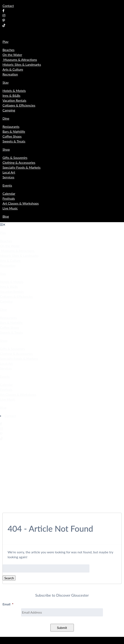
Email (8, 604)
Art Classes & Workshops (21, 203)
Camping (9, 110)
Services (8, 177)
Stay (6, 82)
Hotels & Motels (14, 91)
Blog (6, 216)
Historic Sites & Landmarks (22, 64)
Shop (6, 149)
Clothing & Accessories (19, 162)
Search (9, 578)
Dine (6, 118)
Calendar (9, 193)
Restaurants (11, 126)
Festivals (9, 198)
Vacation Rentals (14, 100)
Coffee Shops (12, 136)
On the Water (12, 55)
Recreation (10, 74)
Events (7, 185)
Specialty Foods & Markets (21, 167)
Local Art (9, 172)
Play (5, 42)
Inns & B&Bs (11, 95)
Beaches (8, 50)
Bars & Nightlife (14, 131)
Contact (8, 6)
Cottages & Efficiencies (19, 105)
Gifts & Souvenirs (15, 158)
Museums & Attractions (20, 60)
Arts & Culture (13, 69)
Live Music (10, 208)
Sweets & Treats (14, 141)
